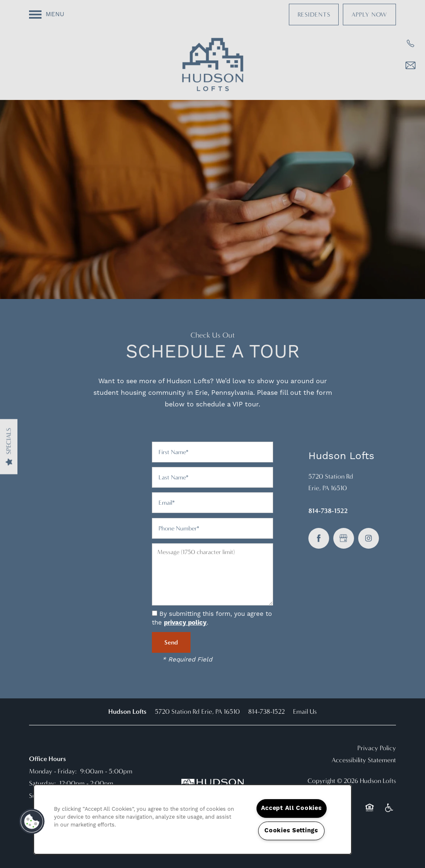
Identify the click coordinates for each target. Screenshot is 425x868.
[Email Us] (410, 66)
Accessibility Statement (364, 760)
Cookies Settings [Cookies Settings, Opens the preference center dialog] (291, 831)
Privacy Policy (377, 748)
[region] (193, 819)
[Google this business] (344, 538)
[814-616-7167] (410, 44)
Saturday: (43, 783)
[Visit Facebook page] (319, 538)
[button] (314, 15)
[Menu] (47, 15)
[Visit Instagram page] (369, 538)
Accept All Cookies (292, 808)
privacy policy (185, 623)
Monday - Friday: (53, 771)
